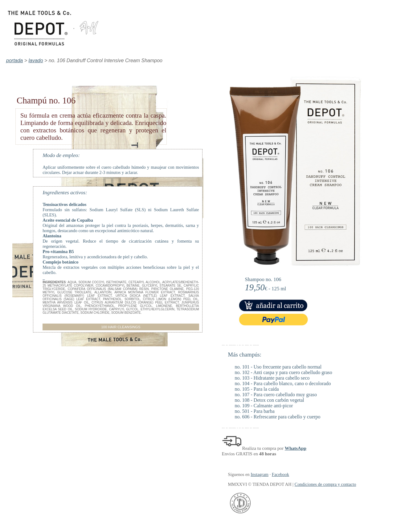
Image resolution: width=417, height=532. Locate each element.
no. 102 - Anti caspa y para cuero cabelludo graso (284, 372)
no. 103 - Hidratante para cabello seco (272, 378)
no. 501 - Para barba (255, 411)
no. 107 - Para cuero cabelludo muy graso (276, 395)
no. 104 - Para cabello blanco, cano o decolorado (283, 383)
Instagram (260, 474)
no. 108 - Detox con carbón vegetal (270, 400)
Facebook (280, 474)
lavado (36, 60)
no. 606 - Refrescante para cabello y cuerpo (278, 417)
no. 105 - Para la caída (257, 389)
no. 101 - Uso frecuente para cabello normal (278, 367)
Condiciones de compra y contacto (325, 484)
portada (14, 60)
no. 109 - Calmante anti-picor (264, 406)
